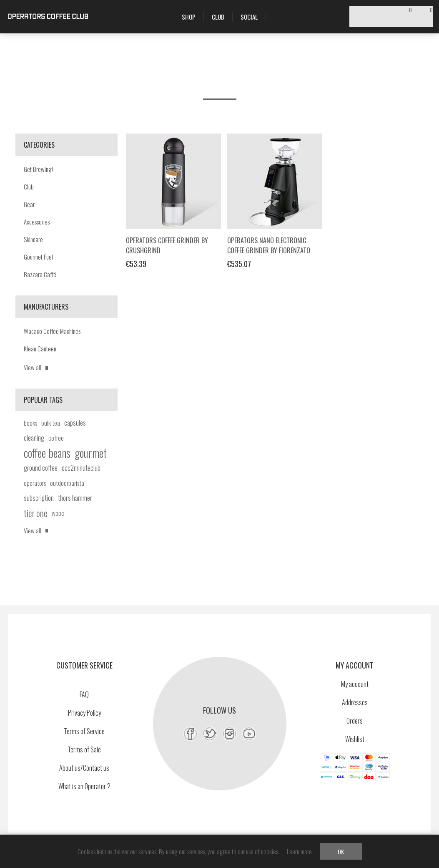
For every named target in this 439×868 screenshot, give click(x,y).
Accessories (37, 222)
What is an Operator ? (84, 786)
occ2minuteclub (81, 468)
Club (29, 187)
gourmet (91, 453)
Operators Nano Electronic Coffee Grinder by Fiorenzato (269, 245)
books (30, 423)
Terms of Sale (84, 749)
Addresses (355, 702)
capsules (75, 423)
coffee (56, 438)
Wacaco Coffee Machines (52, 331)
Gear (29, 204)
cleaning (34, 438)
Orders (355, 721)
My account (355, 684)
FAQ (84, 694)
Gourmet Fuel (38, 257)
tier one (36, 513)
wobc (58, 513)
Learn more (299, 851)
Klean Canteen (40, 348)
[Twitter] (210, 734)
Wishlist (355, 739)
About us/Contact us (84, 768)
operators (35, 483)
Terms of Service (84, 731)
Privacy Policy (84, 713)
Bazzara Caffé (40, 274)
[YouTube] (249, 734)
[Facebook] (190, 734)
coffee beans (47, 453)
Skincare (33, 239)
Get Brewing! (38, 169)
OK (341, 852)
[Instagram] (230, 734)
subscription (39, 498)
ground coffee (41, 468)
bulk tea (51, 423)
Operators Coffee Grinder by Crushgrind (167, 245)
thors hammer (75, 498)
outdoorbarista (67, 483)
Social (249, 17)
